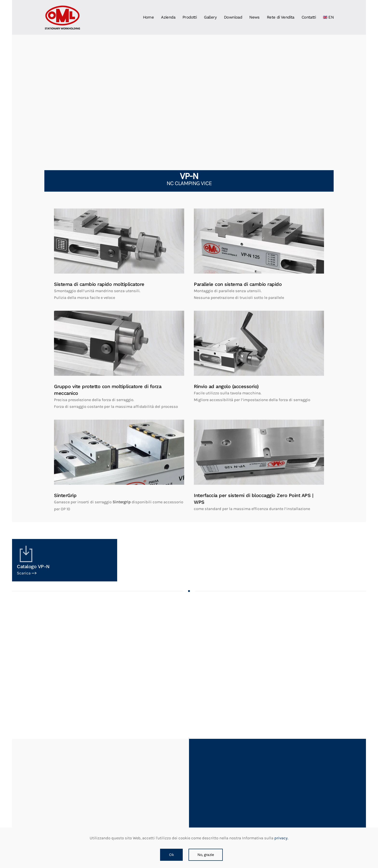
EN (328, 17)
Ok (171, 855)
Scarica (27, 573)
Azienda (168, 17)
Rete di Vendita (281, 17)
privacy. (281, 838)
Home (148, 17)
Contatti (309, 17)
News (254, 17)
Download (233, 17)
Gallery (210, 17)
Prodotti (190, 17)
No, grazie (206, 855)
